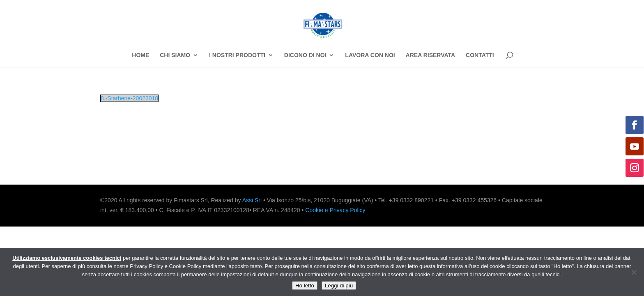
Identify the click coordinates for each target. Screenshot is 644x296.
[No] (634, 272)
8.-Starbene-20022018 (129, 98)
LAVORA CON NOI (370, 55)
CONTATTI (480, 55)
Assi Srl (252, 200)
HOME (140, 55)
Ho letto (305, 286)
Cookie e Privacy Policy (335, 210)
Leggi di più (339, 286)
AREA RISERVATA (431, 55)
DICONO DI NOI (305, 55)
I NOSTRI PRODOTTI (237, 55)
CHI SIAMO (175, 55)
